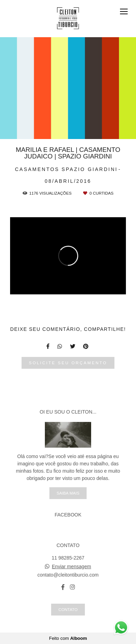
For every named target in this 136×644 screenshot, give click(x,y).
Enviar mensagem (71, 566)
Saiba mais (68, 493)
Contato (68, 609)
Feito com (68, 638)
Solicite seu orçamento (68, 363)
